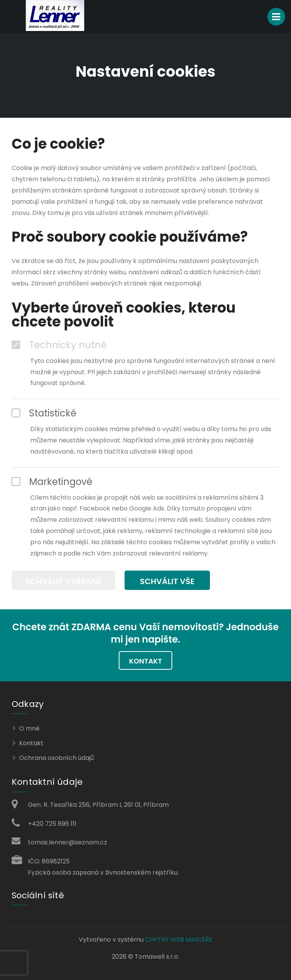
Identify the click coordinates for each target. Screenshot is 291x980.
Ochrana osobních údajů (56, 758)
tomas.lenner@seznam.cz (68, 842)
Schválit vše (167, 581)
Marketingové (52, 482)
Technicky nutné (59, 345)
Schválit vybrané (63, 581)
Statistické (44, 413)
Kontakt (146, 661)
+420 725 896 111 (52, 824)
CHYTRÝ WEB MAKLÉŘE (179, 940)
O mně (29, 728)
